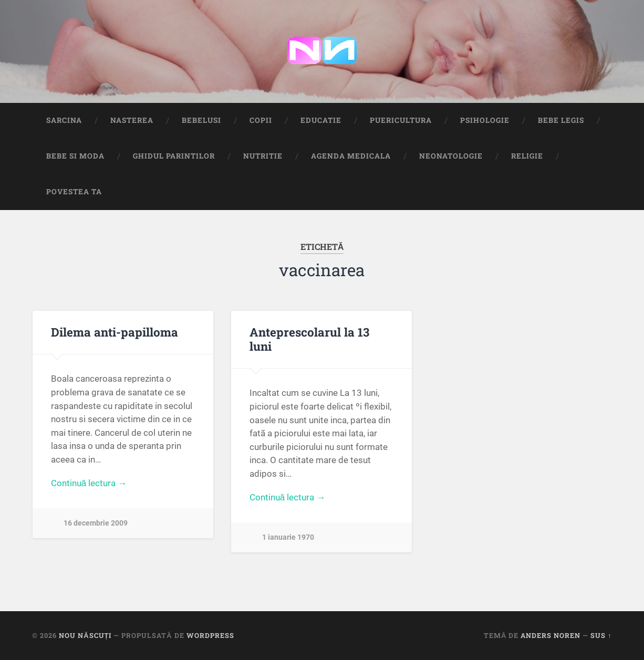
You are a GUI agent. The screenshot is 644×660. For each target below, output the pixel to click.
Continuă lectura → (89, 483)
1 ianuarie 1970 (288, 537)
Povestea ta (74, 192)
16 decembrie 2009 (96, 523)
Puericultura (401, 120)
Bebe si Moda (75, 156)
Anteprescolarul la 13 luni (309, 339)
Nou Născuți (85, 635)
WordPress (210, 635)
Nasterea (132, 120)
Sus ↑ (601, 635)
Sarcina (64, 120)
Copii (261, 120)
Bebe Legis (561, 120)
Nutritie (263, 156)
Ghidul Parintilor (174, 156)
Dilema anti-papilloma (115, 332)
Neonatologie (451, 156)
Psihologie (485, 120)
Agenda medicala (351, 156)
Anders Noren (550, 635)
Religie (527, 156)
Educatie (321, 120)
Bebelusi (201, 120)
